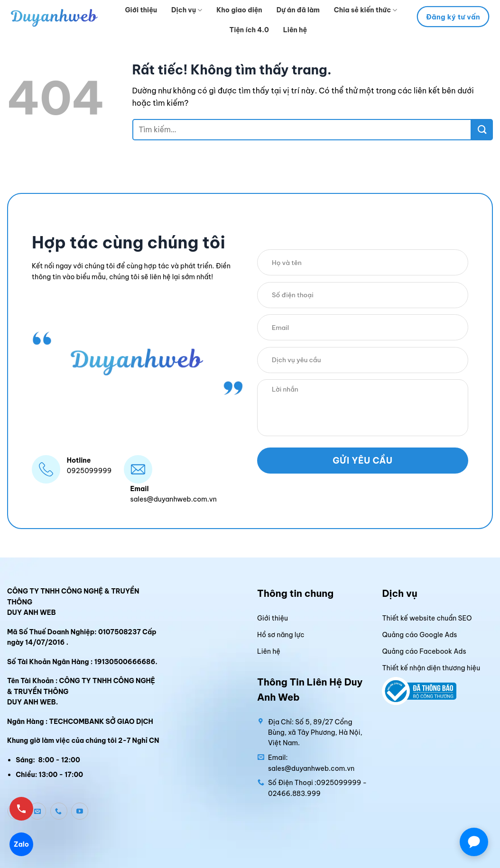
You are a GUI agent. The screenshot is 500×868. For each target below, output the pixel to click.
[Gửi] (482, 130)
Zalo (21, 844)
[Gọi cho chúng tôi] (59, 811)
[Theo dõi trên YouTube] (80, 811)
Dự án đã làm (298, 10)
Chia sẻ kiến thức (366, 10)
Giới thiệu (141, 10)
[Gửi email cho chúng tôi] (37, 811)
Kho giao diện (239, 10)
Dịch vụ (187, 10)
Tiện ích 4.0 (249, 30)
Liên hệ (295, 30)
